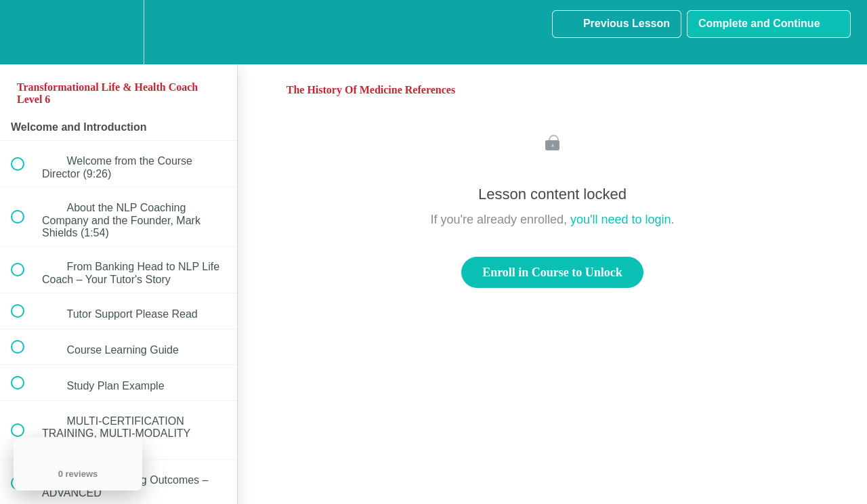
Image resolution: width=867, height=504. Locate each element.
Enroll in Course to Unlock (552, 272)
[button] (25, 32)
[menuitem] (119, 32)
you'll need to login (621, 219)
